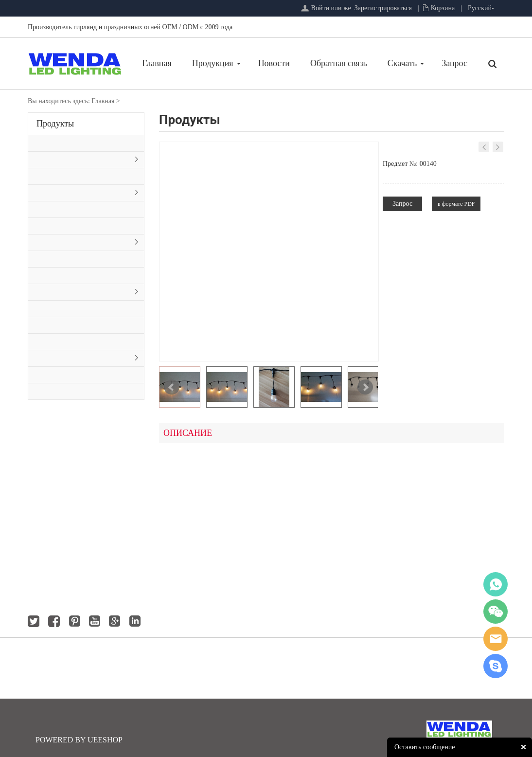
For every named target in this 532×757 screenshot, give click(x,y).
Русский (480, 8)
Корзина (443, 8)
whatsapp (496, 584)
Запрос (454, 63)
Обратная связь (339, 63)
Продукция (213, 63)
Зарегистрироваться (383, 8)
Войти (320, 8)
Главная (157, 63)
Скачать (402, 63)
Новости (274, 63)
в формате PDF (456, 204)
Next (365, 387)
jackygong (496, 639)
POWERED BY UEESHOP (79, 740)
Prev (172, 387)
